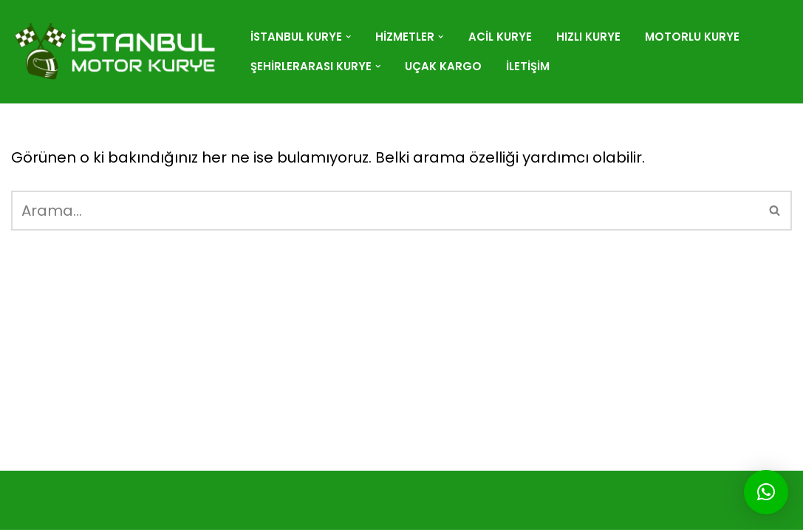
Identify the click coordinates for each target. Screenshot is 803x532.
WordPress (102, 492)
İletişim (529, 66)
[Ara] (385, 211)
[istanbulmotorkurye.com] (118, 52)
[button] (349, 37)
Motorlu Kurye (693, 37)
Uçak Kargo (445, 66)
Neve (30, 492)
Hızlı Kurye (589, 37)
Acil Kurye (501, 37)
